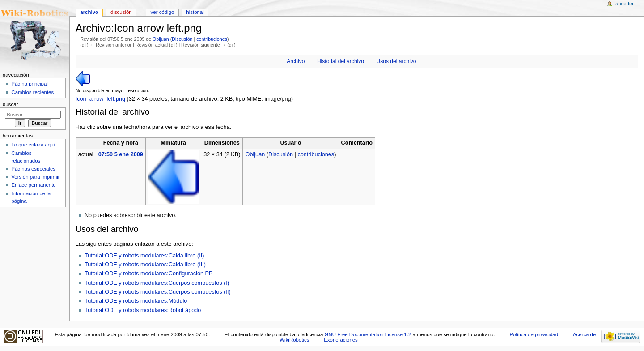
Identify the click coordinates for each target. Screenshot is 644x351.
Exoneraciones (341, 340)
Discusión (182, 39)
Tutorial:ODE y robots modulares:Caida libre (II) (144, 256)
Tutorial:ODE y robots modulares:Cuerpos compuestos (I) (157, 283)
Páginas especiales (33, 169)
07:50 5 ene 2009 (121, 154)
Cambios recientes (32, 92)
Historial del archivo (341, 61)
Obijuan (161, 39)
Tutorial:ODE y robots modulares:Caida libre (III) (145, 265)
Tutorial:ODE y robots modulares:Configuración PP (149, 274)
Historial (195, 12)
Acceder (625, 4)
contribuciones (212, 39)
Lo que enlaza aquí (33, 145)
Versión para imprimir (35, 177)
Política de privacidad (534, 334)
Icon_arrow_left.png (100, 99)
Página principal (30, 84)
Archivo (296, 61)
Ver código (163, 12)
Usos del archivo (396, 61)
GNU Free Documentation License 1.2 (368, 334)
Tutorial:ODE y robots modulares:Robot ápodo (143, 310)
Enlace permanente (33, 185)
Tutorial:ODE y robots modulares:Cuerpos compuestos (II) (158, 292)
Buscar (11, 104)
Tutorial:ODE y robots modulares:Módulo (136, 301)
